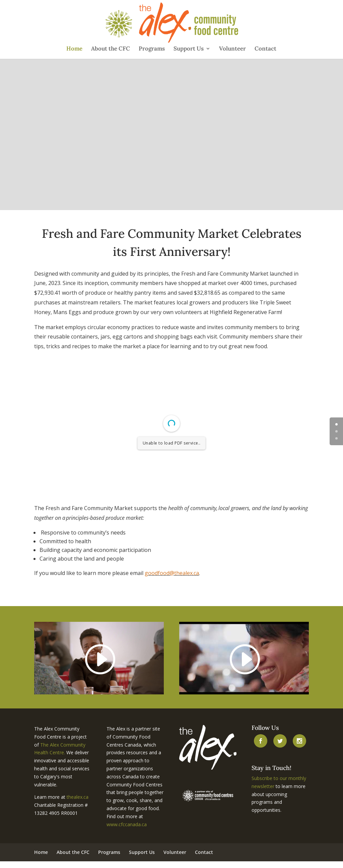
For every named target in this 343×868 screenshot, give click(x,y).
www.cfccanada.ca (127, 824)
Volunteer (232, 49)
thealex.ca (78, 797)
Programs (152, 49)
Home (74, 49)
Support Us (189, 49)
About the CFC (111, 49)
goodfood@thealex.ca (172, 573)
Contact (265, 49)
